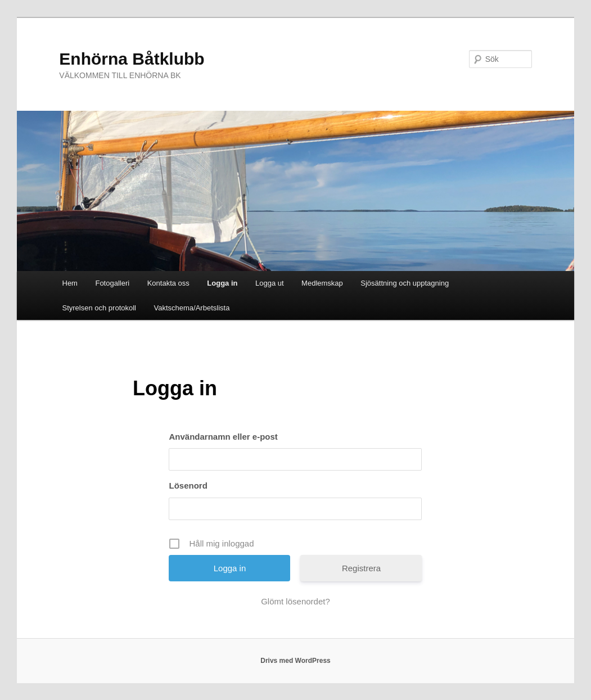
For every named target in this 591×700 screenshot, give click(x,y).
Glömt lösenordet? (295, 601)
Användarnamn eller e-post (223, 437)
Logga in (222, 283)
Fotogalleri (112, 283)
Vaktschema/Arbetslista (192, 308)
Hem (70, 283)
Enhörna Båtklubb (132, 59)
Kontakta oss (168, 283)
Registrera (361, 568)
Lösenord (188, 486)
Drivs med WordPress (295, 661)
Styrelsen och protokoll (100, 308)
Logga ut (270, 283)
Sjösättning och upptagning (405, 283)
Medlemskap (322, 283)
